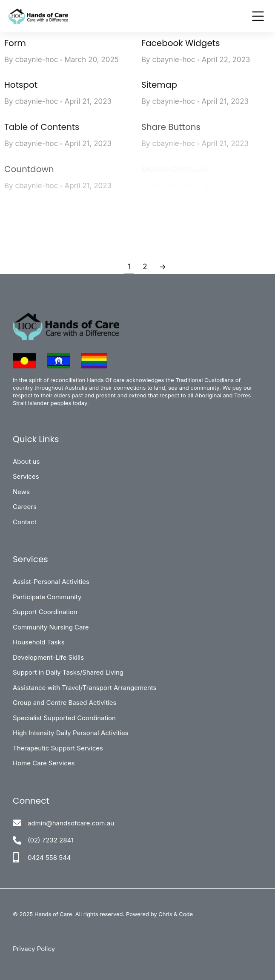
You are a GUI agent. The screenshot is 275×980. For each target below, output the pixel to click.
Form (15, 43)
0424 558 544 (49, 858)
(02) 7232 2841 (51, 840)
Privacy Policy (34, 949)
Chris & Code (176, 914)
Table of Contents (42, 127)
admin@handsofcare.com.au (71, 823)
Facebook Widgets (181, 43)
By (31, 60)
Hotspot (21, 85)
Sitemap (159, 85)
